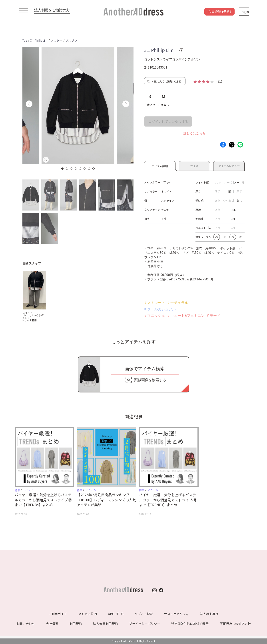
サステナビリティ (176, 614)
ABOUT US (116, 614)
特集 (17, 490)
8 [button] (94, 169)
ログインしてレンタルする (168, 121)
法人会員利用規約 (106, 624)
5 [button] (80, 169)
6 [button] (85, 169)
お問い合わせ (26, 624)
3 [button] (72, 169)
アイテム (28, 490)
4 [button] (76, 169)
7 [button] (89, 169)
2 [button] (67, 169)
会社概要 (52, 624)
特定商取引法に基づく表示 (190, 624)
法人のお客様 (209, 614)
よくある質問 (88, 614)
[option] (78, 105)
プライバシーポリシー (145, 624)
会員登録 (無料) (219, 11)
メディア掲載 (144, 614)
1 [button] (63, 169)
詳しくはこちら (194, 133)
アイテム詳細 (160, 165)
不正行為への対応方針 (235, 624)
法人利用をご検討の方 (52, 10)
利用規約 (76, 624)
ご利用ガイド (58, 614)
